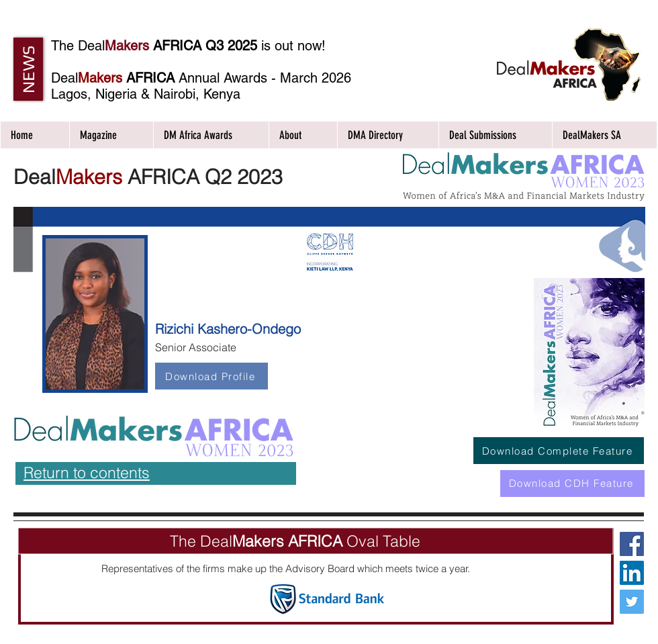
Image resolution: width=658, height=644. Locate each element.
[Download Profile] (211, 376)
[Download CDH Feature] (572, 484)
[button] (28, 69)
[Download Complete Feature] (559, 451)
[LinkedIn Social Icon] (632, 573)
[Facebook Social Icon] (632, 544)
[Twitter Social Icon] (632, 602)
